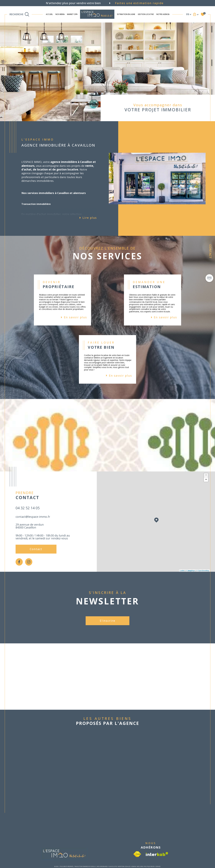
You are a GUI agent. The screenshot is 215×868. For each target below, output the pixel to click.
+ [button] (206, 475)
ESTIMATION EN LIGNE (126, 14)
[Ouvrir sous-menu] (64, 14)
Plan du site (113, 866)
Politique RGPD (149, 866)
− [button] (206, 480)
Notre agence (163, 14)
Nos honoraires (102, 866)
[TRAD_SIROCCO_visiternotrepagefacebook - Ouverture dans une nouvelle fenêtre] (19, 562)
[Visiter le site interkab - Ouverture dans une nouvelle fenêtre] (157, 854)
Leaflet (182, 571)
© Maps (191, 571)
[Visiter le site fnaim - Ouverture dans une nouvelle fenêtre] (137, 854)
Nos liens (140, 866)
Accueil (49, 14)
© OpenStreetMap (203, 571)
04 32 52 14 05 (28, 508)
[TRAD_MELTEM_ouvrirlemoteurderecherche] (19, 14)
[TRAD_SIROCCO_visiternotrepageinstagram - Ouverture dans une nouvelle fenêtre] (29, 562)
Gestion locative (146, 14)
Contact (210, 251)
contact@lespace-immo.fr (33, 517)
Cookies (158, 867)
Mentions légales (124, 866)
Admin (133, 866)
